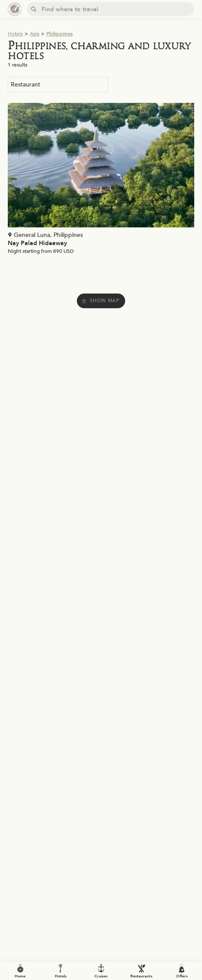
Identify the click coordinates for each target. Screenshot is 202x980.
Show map (101, 301)
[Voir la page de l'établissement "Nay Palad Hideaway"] (101, 181)
